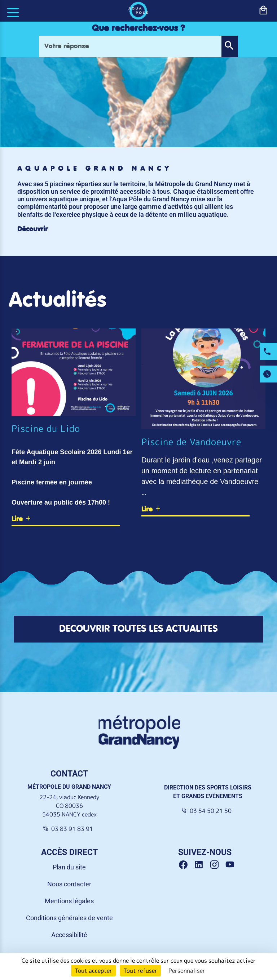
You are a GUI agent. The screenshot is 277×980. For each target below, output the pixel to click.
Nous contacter (69, 884)
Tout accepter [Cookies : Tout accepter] (93, 971)
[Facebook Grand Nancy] (186, 865)
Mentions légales (69, 901)
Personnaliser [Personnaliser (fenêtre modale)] (187, 971)
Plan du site (69, 867)
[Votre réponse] (130, 46)
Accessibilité (69, 935)
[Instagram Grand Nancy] (217, 865)
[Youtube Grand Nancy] (231, 865)
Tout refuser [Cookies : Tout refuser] (140, 971)
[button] (229, 46)
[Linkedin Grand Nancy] (201, 865)
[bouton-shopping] (263, 10)
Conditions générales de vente (69, 918)
